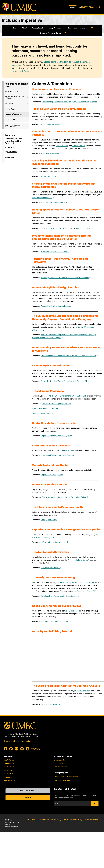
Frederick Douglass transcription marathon (76, 582)
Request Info (28, 791)
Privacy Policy (56, 820)
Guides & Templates (14, 114)
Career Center (9, 763)
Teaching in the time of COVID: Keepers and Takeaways (65, 278)
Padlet (58, 146)
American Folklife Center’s (79, 560)
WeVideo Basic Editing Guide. (53, 202)
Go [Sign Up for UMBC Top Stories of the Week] (95, 804)
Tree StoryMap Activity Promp (45, 408)
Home (15, 28)
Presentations (11, 119)
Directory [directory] (93, 7)
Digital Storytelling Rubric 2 (77, 497)
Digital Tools (10, 109)
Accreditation (30, 820)
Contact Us (12, 152)
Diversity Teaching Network (51, 33)
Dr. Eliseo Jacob (73, 611)
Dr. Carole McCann (82, 691)
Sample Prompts (48, 176)
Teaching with (51, 124)
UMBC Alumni (9, 760)
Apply (73, 7)
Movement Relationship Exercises (55, 252)
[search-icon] (100, 7)
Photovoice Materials (50, 153)
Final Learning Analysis (51, 704)
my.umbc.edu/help (20, 71)
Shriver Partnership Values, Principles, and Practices (63, 381)
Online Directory (60, 760)
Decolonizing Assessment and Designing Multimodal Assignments (70, 102)
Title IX (65, 820)
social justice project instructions (55, 621)
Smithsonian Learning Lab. (43, 537)
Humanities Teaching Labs (79, 28)
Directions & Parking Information (17, 741)
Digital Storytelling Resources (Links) (56, 436)
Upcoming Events (11, 91)
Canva (65, 146)
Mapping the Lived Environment (57, 396)
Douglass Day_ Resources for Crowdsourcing (60, 596)
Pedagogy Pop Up (49, 520)
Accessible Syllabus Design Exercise (56, 306)
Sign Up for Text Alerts (63, 780)
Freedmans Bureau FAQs (87, 591)
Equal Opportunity (43, 820)
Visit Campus (8, 777)
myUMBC (11, 158)
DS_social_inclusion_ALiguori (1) (55, 542)
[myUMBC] (83, 7)
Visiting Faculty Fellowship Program (46, 28)
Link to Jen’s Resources (52, 228)
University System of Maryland (12, 823)
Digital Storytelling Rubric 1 (54, 497)
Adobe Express (79, 146)
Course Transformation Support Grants (13, 126)
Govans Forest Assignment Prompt (57, 404)
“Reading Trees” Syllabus (42, 413)
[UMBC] (19, 7)
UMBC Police (59, 776)
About (24, 28)
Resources (9, 103)
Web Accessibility (76, 820)
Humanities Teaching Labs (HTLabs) (15, 97)
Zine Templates (82, 228)
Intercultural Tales (67, 450)
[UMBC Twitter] (11, 749)
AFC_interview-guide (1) (51, 568)
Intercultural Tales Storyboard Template (58, 455)
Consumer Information (92, 820)
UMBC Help (8, 770)
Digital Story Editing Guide (52, 475)
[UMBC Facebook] (6, 749)
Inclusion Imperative (22, 20)
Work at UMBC (9, 781)
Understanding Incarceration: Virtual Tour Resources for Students (69, 356)
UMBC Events (9, 767)
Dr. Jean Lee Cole (79, 396)
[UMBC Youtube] (22, 749)
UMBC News (8, 774)
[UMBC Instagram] (17, 749)
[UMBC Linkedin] (28, 749)
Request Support (60, 767)
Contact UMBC (60, 763)
